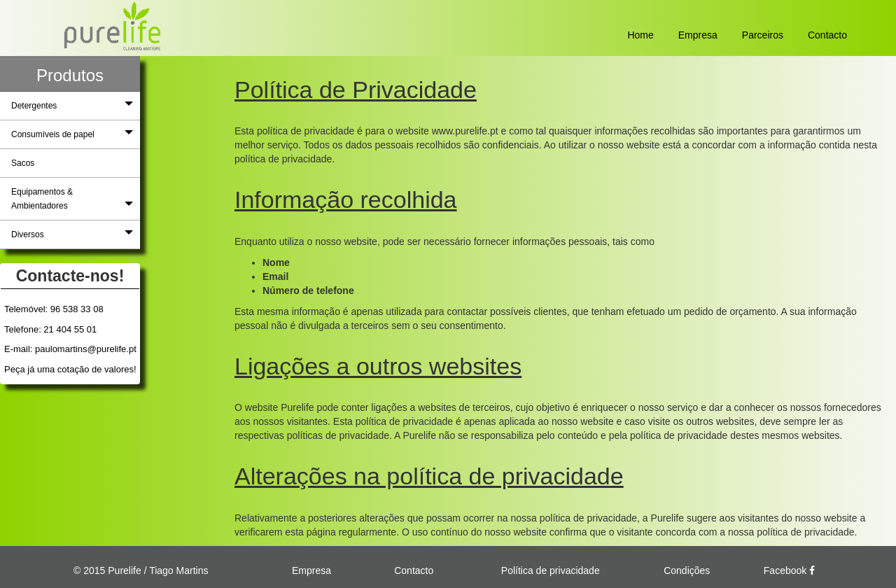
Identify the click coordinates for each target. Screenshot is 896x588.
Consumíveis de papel (72, 134)
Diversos (72, 234)
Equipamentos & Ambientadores (72, 199)
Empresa (698, 35)
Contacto (827, 35)
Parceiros (763, 35)
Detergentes (72, 105)
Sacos (23, 163)
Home (640, 35)
